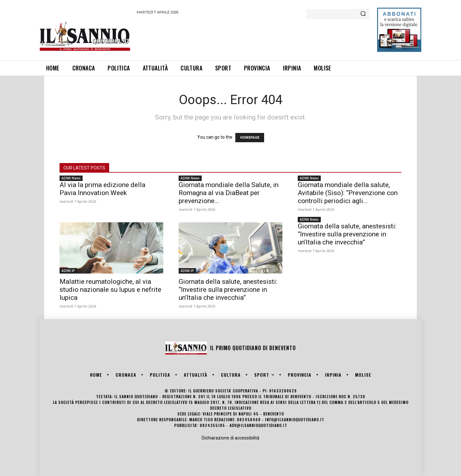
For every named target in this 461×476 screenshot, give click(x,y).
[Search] (363, 14)
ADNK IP (68, 271)
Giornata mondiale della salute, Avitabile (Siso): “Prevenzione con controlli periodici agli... (348, 193)
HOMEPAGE (250, 138)
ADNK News (71, 178)
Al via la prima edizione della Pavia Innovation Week (102, 189)
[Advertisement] (253, 36)
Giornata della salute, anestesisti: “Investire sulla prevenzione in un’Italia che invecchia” (228, 290)
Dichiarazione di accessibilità (230, 438)
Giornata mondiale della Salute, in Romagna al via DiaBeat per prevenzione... (229, 193)
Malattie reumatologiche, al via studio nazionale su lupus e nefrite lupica (110, 290)
